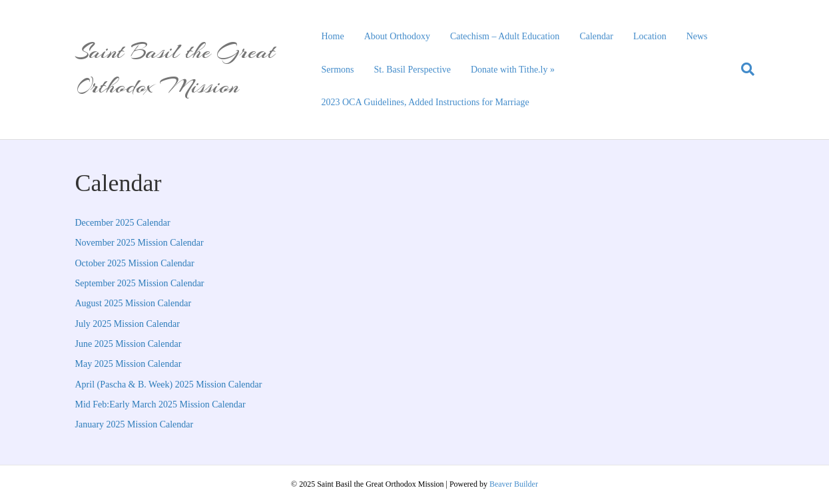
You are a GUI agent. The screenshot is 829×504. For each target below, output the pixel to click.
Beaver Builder (514, 484)
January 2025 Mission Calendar (135, 424)
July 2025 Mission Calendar (128, 324)
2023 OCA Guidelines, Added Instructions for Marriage (425, 102)
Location (650, 36)
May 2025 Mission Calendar (129, 364)
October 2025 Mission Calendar (135, 263)
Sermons (338, 70)
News (697, 36)
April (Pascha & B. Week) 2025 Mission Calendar (169, 384)
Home (333, 36)
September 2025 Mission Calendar (140, 283)
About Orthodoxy (397, 36)
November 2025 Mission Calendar (139, 243)
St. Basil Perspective (413, 70)
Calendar (596, 36)
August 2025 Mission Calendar (134, 303)
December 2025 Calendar (123, 223)
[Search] (743, 69)
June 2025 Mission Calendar (129, 344)
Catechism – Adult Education (505, 36)
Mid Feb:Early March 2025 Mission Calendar (160, 404)
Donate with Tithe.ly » (513, 70)
